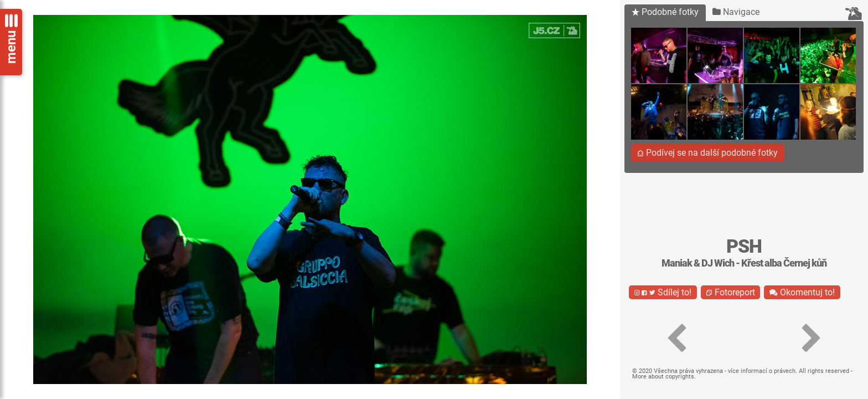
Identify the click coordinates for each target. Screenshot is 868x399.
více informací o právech (762, 371)
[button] (676, 339)
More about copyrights (663, 377)
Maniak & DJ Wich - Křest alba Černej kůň (744, 263)
